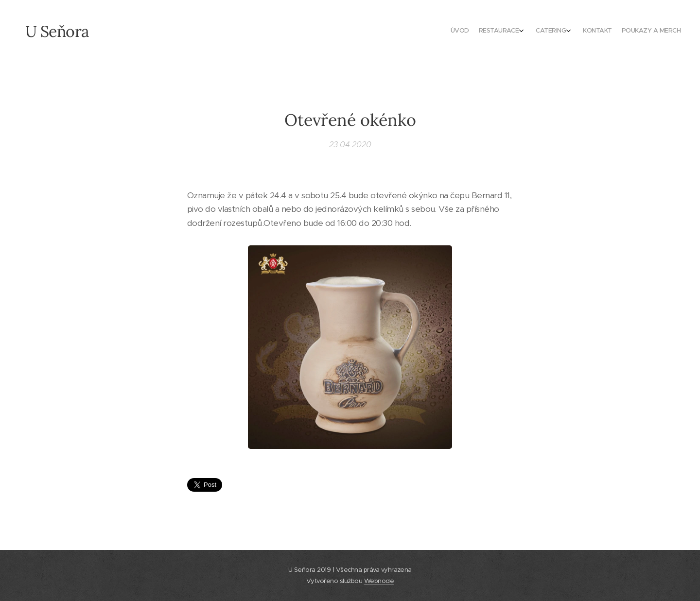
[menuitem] (628, 32)
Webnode (379, 581)
